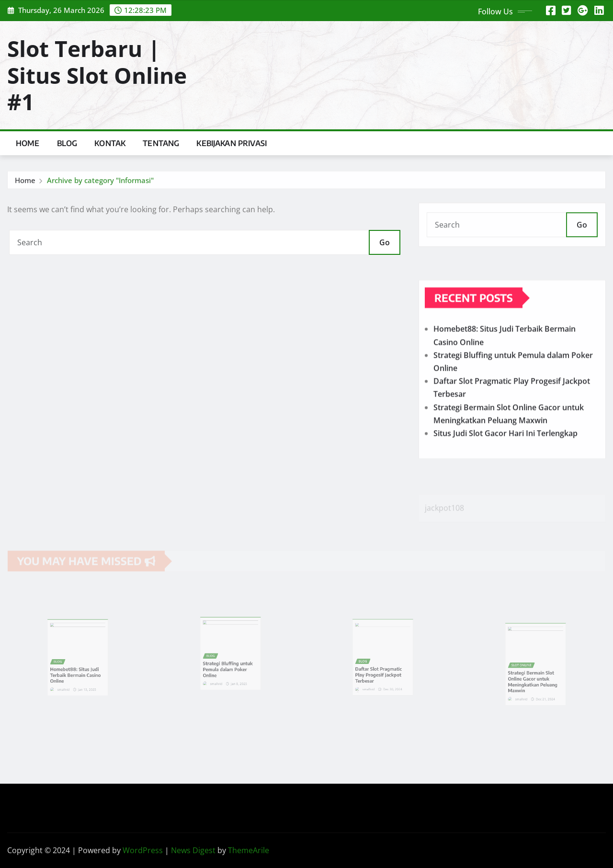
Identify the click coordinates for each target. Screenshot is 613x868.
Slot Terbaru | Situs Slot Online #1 (97, 75)
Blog (67, 143)
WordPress (143, 850)
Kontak (110, 143)
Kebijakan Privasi (232, 143)
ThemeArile (249, 850)
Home (28, 143)
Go (385, 242)
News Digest (193, 850)
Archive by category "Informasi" (100, 183)
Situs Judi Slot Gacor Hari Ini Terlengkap (505, 457)
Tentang (161, 143)
